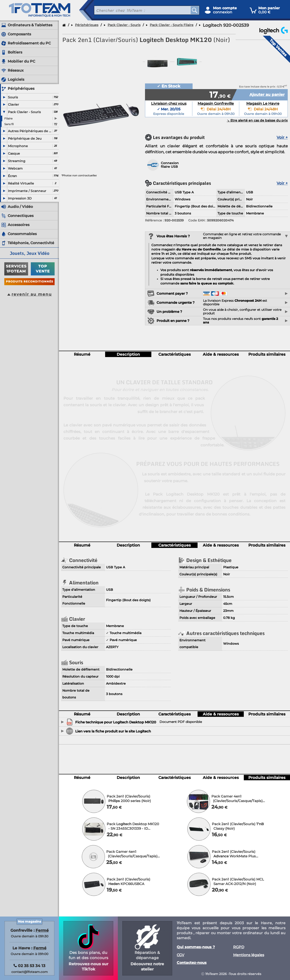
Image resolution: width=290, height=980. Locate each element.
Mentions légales (249, 955)
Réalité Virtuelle (21, 183)
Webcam (15, 168)
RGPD (239, 947)
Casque (14, 153)
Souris (13, 97)
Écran (12, 176)
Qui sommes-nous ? (196, 947)
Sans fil (9, 124)
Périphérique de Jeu (25, 139)
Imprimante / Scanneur (27, 191)
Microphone (18, 146)
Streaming (17, 161)
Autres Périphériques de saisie (30, 131)
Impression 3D (20, 198)
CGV (180, 955)
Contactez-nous (192, 963)
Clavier (13, 105)
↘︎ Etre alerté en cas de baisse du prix (257, 120)
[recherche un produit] (139, 10)
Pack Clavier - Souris (24, 112)
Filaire (8, 118)
